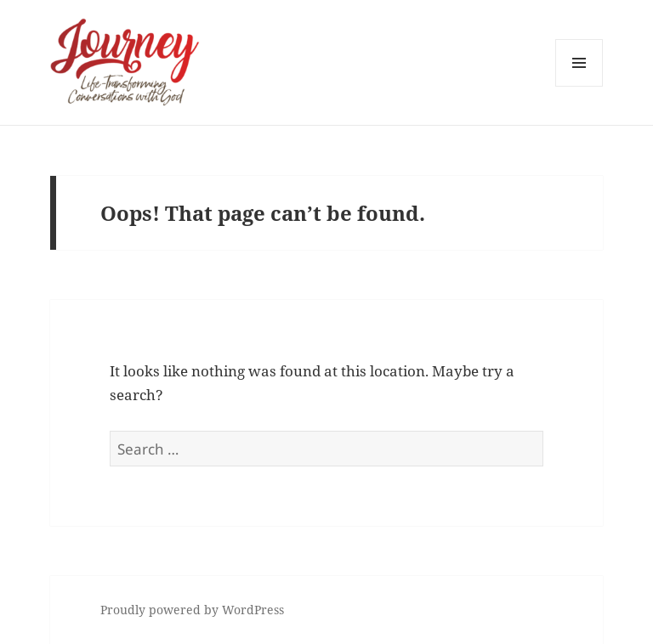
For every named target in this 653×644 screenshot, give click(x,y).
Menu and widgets (579, 86)
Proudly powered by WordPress (192, 610)
